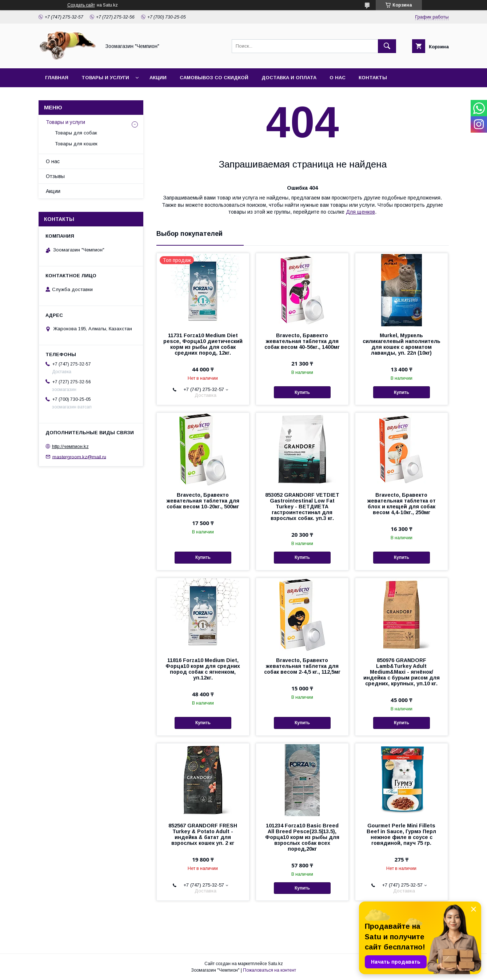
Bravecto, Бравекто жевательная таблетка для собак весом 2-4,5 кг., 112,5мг (302, 666)
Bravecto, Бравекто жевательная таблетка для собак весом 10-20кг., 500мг (203, 501)
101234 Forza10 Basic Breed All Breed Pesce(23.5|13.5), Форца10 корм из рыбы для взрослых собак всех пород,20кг (302, 837)
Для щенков (360, 212)
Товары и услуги (105, 78)
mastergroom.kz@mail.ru (79, 457)
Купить (302, 392)
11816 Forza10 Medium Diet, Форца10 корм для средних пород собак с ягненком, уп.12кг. (203, 669)
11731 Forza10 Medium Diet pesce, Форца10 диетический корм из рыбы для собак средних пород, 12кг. (203, 344)
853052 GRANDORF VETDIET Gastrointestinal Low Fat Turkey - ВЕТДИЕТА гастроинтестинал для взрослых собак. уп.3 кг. (302, 507)
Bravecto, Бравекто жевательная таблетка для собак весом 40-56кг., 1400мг (302, 341)
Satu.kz (276, 964)
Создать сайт (81, 5)
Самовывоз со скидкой (214, 78)
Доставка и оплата (289, 78)
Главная (57, 78)
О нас (338, 78)
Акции (158, 78)
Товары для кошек (76, 144)
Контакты (373, 78)
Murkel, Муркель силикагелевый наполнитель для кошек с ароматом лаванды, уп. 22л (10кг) (402, 344)
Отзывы (55, 176)
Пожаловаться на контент (270, 970)
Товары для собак (76, 133)
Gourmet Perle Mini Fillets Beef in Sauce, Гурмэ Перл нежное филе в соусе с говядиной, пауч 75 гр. (401, 834)
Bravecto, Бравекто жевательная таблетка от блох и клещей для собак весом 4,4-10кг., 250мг (402, 504)
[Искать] (387, 46)
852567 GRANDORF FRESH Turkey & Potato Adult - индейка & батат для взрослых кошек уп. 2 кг (203, 834)
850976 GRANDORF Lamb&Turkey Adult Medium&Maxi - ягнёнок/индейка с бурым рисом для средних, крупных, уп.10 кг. (402, 672)
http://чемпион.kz (70, 446)
